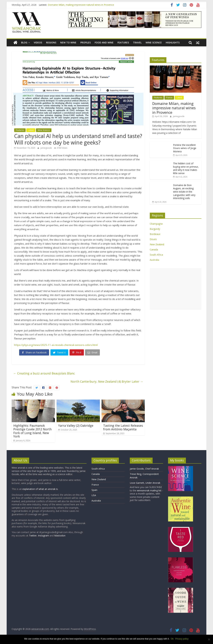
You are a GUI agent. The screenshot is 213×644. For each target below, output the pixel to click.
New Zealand (157, 244)
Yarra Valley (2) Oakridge (76, 426)
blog (24, 42)
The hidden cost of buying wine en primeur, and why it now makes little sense (186, 168)
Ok (173, 639)
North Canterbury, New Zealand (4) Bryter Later (107, 381)
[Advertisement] (176, 289)
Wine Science (154, 42)
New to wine (68, 42)
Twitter (33, 536)
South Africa (156, 255)
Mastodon (60, 536)
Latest (31, 130)
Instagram (44, 536)
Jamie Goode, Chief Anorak (144, 469)
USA (94, 495)
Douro (153, 239)
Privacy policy (182, 639)
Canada (154, 250)
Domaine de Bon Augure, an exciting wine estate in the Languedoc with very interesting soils (184, 192)
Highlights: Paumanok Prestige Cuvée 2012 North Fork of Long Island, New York (32, 431)
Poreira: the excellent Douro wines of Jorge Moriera (185, 148)
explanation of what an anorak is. (40, 489)
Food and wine (104, 42)
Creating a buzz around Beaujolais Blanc (44, 373)
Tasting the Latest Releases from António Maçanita (123, 427)
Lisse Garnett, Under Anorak (145, 483)
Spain (94, 490)
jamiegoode (46, 148)
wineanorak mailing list (149, 490)
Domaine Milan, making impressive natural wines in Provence (81, 5)
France (169, 98)
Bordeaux (155, 234)
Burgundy (155, 229)
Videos (38, 42)
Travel (137, 42)
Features (123, 42)
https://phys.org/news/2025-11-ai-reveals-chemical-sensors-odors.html (56, 345)
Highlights (173, 42)
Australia (154, 260)
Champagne (156, 224)
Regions (51, 42)
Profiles (86, 42)
